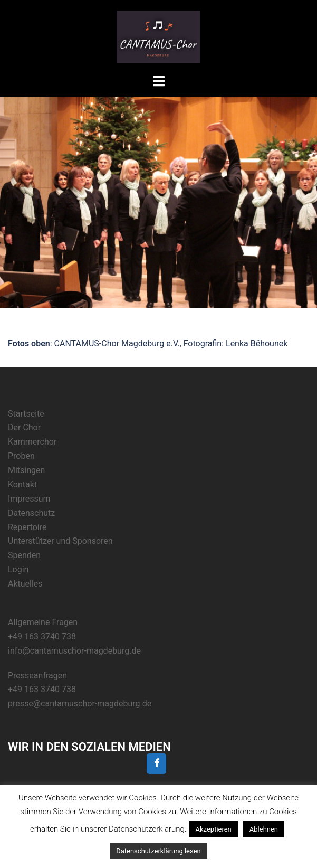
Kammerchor (32, 442)
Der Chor (24, 427)
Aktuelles (25, 584)
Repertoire (27, 527)
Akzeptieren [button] (214, 829)
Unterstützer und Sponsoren (60, 541)
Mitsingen (26, 470)
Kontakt (22, 484)
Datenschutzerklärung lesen (158, 851)
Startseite (26, 414)
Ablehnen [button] (264, 829)
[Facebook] (157, 764)
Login (18, 569)
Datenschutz (31, 513)
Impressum (29, 499)
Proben (21, 456)
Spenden (24, 555)
